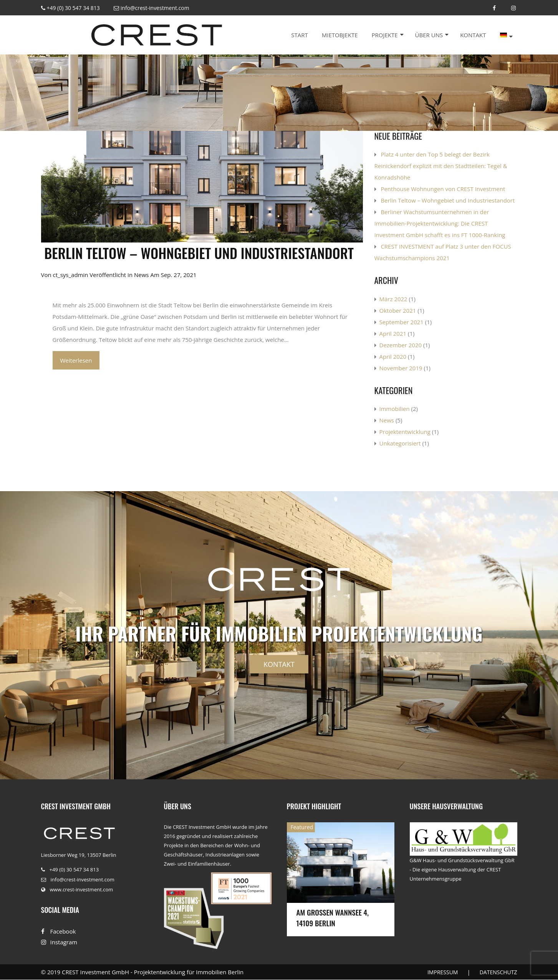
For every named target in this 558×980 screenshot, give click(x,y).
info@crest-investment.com (152, 8)
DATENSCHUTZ (498, 972)
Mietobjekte (340, 35)
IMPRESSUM (443, 972)
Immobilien (395, 409)
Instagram (59, 942)
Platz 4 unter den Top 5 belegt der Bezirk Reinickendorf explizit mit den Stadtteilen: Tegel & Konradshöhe (441, 166)
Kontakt (473, 35)
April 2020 (393, 356)
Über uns (429, 35)
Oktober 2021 (398, 310)
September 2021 (402, 322)
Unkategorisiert (400, 443)
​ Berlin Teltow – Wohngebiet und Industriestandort (198, 253)
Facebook (59, 931)
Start (300, 35)
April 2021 (393, 333)
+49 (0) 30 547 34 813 (71, 8)
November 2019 (401, 368)
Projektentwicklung (405, 432)
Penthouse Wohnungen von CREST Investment (443, 189)
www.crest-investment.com (77, 889)
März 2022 (393, 299)
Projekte (384, 35)
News (142, 275)
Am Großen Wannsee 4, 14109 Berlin (333, 918)
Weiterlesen (76, 360)
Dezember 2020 (401, 345)
